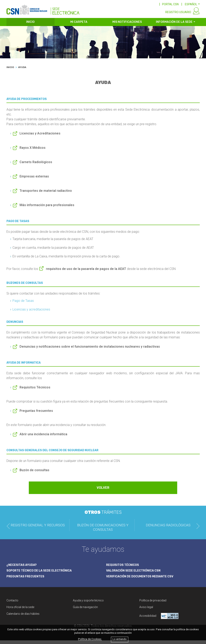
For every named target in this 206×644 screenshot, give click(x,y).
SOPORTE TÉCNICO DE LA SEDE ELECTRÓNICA (42, 574)
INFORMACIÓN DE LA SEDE (174, 26)
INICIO (30, 26)
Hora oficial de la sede (20, 611)
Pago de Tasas (23, 305)
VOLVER (103, 491)
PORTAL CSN (170, 4)
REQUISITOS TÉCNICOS (124, 568)
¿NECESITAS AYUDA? (23, 568)
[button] (192, 4)
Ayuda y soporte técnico (88, 604)
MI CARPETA (79, 26)
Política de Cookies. (90, 639)
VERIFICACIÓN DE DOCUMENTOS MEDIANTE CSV (143, 580)
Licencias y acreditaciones (31, 313)
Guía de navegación (85, 611)
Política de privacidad (153, 604)
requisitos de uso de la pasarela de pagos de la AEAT (86, 273)
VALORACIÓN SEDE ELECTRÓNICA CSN (135, 574)
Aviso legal (146, 611)
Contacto (12, 604)
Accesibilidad (159, 620)
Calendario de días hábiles (23, 617)
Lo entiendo (120, 639)
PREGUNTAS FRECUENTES (27, 580)
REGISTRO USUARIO (178, 16)
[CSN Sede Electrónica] (43, 9)
